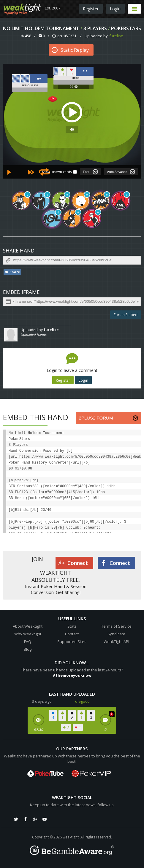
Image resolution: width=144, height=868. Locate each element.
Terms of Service (116, 626)
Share (12, 272)
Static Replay (70, 50)
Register (91, 9)
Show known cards (57, 172)
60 (72, 129)
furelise (116, 36)
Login (115, 9)
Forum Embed (126, 315)
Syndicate (116, 634)
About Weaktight (28, 626)
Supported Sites (72, 642)
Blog (28, 649)
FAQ (28, 642)
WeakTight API (116, 642)
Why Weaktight (28, 634)
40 (76, 87)
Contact (72, 634)
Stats (72, 626)
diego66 (82, 701)
